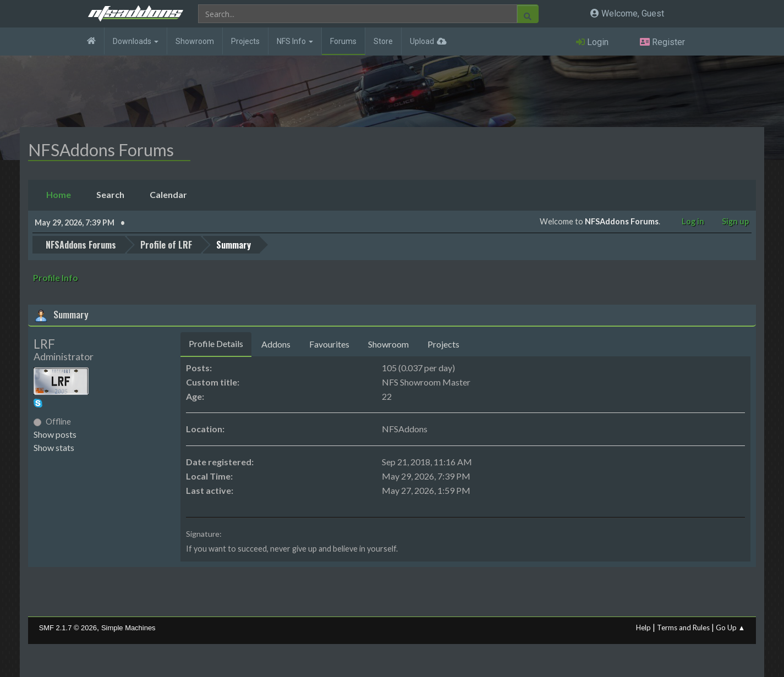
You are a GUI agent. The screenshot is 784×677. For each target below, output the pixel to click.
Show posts (55, 434)
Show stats (54, 447)
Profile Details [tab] (216, 343)
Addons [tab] (276, 344)
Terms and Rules (683, 628)
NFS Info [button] (295, 41)
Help (643, 628)
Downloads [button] (136, 41)
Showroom (195, 41)
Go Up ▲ (731, 628)
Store (383, 41)
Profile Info (56, 277)
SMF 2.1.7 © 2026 (68, 628)
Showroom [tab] (388, 344)
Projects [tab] (443, 344)
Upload (422, 41)
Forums (343, 41)
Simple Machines (128, 628)
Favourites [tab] (329, 344)
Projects (245, 41)
